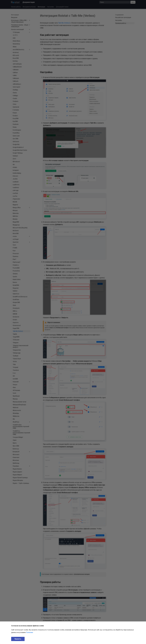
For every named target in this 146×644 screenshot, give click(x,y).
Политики (30, 632)
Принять (18, 639)
